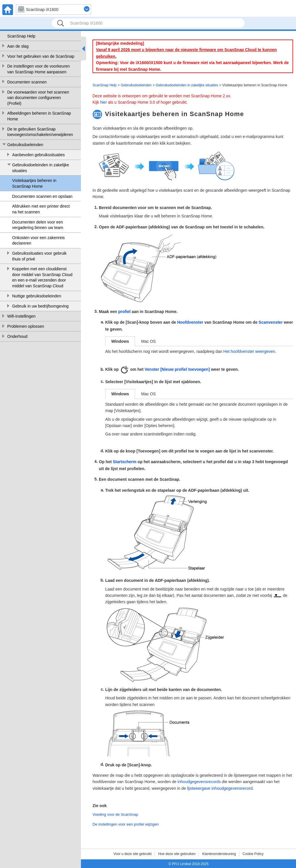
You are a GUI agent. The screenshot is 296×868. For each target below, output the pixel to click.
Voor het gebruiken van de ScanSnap (41, 56)
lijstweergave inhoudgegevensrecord (220, 788)
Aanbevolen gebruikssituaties (38, 155)
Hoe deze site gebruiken (177, 854)
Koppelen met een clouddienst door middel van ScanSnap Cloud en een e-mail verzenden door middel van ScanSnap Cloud (42, 277)
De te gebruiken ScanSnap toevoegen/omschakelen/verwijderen (40, 132)
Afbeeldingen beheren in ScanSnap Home (39, 116)
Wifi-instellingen (21, 316)
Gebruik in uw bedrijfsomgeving (40, 306)
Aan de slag (18, 46)
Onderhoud (17, 336)
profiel (124, 312)
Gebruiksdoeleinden (25, 145)
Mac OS (148, 341)
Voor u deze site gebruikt (132, 854)
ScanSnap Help (21, 36)
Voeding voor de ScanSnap (115, 814)
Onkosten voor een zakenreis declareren (38, 241)
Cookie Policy (253, 854)
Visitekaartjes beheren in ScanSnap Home (34, 183)
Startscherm (125, 462)
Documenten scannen (27, 82)
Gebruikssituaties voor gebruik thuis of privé (39, 256)
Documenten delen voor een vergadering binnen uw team (38, 225)
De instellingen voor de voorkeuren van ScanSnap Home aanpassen (38, 69)
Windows (120, 341)
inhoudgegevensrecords (199, 782)
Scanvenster (271, 322)
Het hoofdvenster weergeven (249, 351)
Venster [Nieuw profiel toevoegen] (177, 369)
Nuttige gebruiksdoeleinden (37, 296)
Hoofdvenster (190, 322)
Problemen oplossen (26, 326)
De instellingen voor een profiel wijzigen (126, 824)
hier (103, 102)
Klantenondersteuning (219, 854)
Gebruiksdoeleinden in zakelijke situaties (41, 168)
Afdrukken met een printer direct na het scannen (41, 209)
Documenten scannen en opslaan (42, 196)
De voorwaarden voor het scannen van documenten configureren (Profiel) (38, 98)
